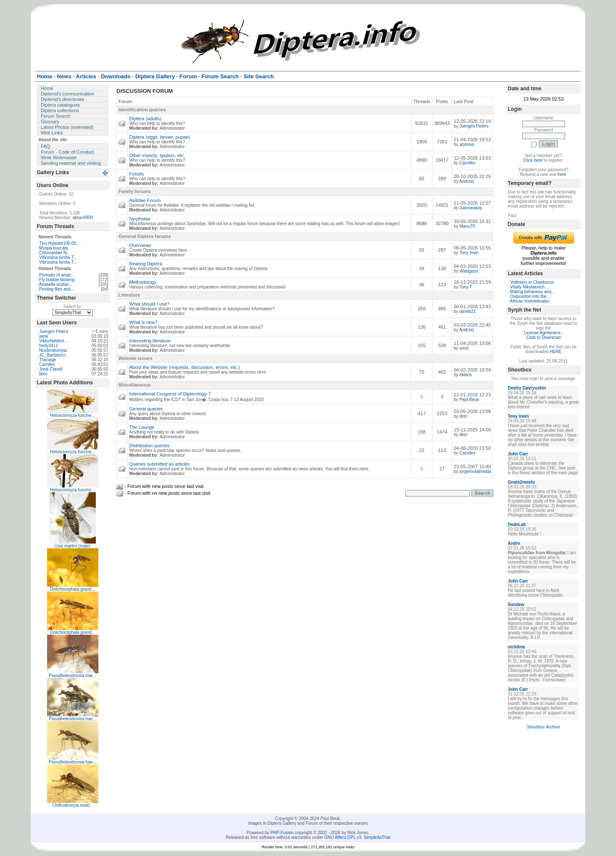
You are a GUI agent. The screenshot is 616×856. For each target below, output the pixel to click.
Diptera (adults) (145, 119)
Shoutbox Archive (544, 727)
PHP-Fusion (282, 833)
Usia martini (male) (73, 546)
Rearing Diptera (146, 264)
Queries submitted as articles (160, 464)
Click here (533, 160)
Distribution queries (149, 446)
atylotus (467, 144)
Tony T (466, 287)
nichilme (517, 647)
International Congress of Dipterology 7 (170, 394)
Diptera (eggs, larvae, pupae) (160, 137)
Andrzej (467, 181)
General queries (146, 409)
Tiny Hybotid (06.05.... (60, 243)
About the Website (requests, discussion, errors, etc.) (184, 367)
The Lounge (142, 427)
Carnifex (47, 364)
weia (44, 336)
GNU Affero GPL (340, 837)
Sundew (516, 605)
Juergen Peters (54, 331)
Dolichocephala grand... (73, 589)
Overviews (140, 245)
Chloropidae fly (54, 253)
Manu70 (467, 226)
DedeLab (517, 525)
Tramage (47, 360)
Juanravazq (471, 208)
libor (43, 374)
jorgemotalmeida (475, 471)
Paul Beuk (469, 400)
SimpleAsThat (377, 837)
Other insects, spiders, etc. (157, 155)
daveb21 (468, 311)
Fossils (136, 174)
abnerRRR (83, 218)
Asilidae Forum (145, 200)
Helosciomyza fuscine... (73, 415)
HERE (556, 352)
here (562, 174)
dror (463, 416)
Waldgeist (469, 271)
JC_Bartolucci (53, 355)
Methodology (143, 282)
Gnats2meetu (521, 482)
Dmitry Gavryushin (527, 388)
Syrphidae (140, 219)
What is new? (143, 322)
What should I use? (149, 304)
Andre (514, 543)
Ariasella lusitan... (56, 284)
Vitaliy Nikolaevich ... (530, 287)
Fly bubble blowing (57, 280)
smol (464, 348)
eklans (466, 375)
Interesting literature (150, 341)
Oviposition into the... (530, 296)
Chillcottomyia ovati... (72, 805)
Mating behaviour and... (533, 292)
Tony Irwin (469, 253)
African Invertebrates (530, 301)
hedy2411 (49, 346)
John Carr (518, 454)
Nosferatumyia (53, 350)
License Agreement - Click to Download (544, 335)
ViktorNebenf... (53, 341)
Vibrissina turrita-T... (58, 257)
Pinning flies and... (57, 289)
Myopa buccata (54, 248)
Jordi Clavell (51, 369)
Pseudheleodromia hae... (73, 676)
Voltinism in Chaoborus (532, 282)
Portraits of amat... (57, 275)
